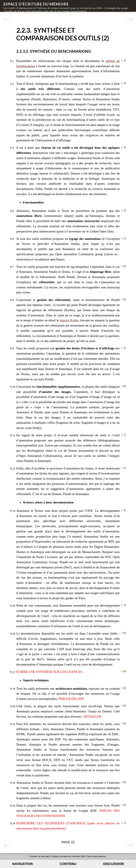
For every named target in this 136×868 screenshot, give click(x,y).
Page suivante (129, 19)
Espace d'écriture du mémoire (36, 4)
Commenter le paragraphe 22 (122, 782)
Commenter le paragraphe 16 (122, 633)
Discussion (114, 864)
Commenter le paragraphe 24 (122, 823)
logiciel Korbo (69, 320)
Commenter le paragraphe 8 (122, 299)
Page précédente (7, 19)
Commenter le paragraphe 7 (122, 266)
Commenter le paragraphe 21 (122, 723)
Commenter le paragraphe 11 (122, 435)
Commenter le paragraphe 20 (122, 706)
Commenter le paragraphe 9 (122, 348)
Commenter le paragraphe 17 (122, 671)
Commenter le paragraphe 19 (122, 688)
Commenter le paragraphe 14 (122, 510)
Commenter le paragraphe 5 (122, 210)
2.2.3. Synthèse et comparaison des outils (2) (63, 34)
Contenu (68, 864)
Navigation (23, 864)
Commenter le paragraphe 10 (122, 386)
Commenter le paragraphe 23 (122, 805)
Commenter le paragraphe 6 (122, 238)
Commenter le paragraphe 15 (122, 605)
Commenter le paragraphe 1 (122, 60)
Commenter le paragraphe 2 (122, 83)
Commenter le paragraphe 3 (122, 147)
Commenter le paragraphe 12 (122, 468)
